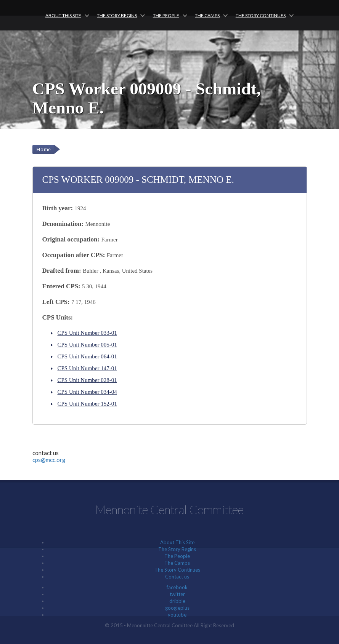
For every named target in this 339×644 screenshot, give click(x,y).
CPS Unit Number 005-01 (87, 345)
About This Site (63, 15)
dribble (177, 601)
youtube (177, 615)
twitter (177, 594)
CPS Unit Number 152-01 (87, 404)
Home (43, 149)
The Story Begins (117, 15)
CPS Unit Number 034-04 (87, 392)
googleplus (177, 608)
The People (166, 15)
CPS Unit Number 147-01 (87, 368)
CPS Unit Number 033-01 (87, 333)
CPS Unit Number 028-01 (87, 380)
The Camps (207, 15)
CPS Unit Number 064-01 (87, 356)
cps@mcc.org (49, 460)
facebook (177, 587)
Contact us (177, 577)
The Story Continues (261, 15)
